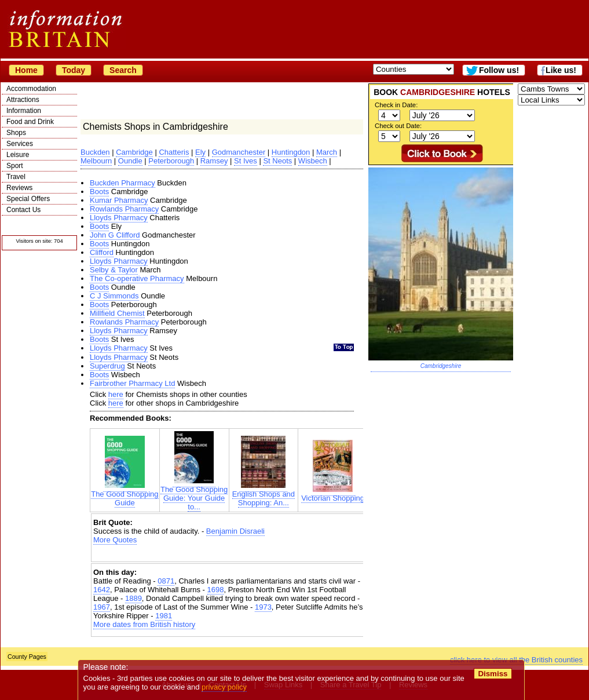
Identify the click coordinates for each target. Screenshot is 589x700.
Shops (16, 133)
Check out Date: (398, 126)
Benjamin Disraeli (235, 531)
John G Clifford (115, 235)
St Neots (277, 161)
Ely (200, 152)
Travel (16, 177)
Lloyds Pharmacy (119, 218)
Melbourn (96, 161)
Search (123, 70)
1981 (164, 616)
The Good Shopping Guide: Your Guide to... (194, 495)
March (327, 152)
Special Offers (28, 199)
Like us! (561, 70)
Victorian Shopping (333, 495)
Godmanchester (239, 152)
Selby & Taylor (114, 270)
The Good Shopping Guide (125, 495)
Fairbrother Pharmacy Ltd (132, 383)
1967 (102, 607)
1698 (216, 590)
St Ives (246, 161)
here (116, 394)
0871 (166, 581)
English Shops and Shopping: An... (264, 495)
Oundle (130, 161)
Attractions (23, 100)
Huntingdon (291, 152)
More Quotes (115, 540)
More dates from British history (144, 624)
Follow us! (499, 70)
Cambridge (134, 152)
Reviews (19, 188)
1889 (133, 598)
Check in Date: (396, 105)
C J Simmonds (114, 296)
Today (74, 70)
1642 (102, 590)
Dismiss (493, 674)
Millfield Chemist (117, 313)
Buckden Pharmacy (122, 183)
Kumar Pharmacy (119, 200)
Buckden (95, 152)
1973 (263, 607)
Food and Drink (30, 122)
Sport (15, 166)
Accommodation (31, 89)
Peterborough (171, 161)
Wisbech (313, 161)
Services (20, 144)
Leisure (18, 155)
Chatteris (174, 152)
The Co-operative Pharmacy (137, 278)
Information (24, 111)
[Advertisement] (229, 554)
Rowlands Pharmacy (124, 209)
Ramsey (214, 161)
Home (26, 70)
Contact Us (23, 210)
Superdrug (107, 366)
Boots (99, 192)
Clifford (102, 252)
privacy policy (224, 687)
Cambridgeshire (441, 366)
